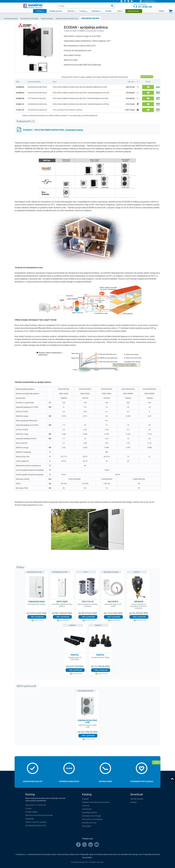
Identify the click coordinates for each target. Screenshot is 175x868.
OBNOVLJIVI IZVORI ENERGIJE (29, 18)
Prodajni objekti (31, 812)
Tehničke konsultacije (69, 781)
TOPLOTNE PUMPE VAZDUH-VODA (67, 18)
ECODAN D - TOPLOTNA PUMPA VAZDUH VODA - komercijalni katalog (53, 130)
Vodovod (86, 806)
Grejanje (85, 799)
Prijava (161, 11)
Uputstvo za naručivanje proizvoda (39, 815)
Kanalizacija (87, 809)
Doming (30, 794)
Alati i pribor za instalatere (92, 819)
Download (95, 11)
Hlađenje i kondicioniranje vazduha (96, 802)
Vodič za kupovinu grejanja (36, 822)
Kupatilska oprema (89, 812)
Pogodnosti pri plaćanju (142, 781)
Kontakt (108, 11)
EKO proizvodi (133, 11)
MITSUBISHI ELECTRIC (90, 18)
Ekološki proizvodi (89, 823)
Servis (120, 11)
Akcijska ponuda (55, 11)
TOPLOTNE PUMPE (47, 18)
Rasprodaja (87, 826)
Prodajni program (11, 18)
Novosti (71, 11)
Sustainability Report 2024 (36, 825)
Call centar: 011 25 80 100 (36, 805)
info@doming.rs (148, 1)
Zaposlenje (30, 819)
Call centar (143, 6)
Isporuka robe (105, 781)
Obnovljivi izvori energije (91, 816)
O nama (83, 11)
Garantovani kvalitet (33, 781)
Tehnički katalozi (137, 799)
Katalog (39, 11)
